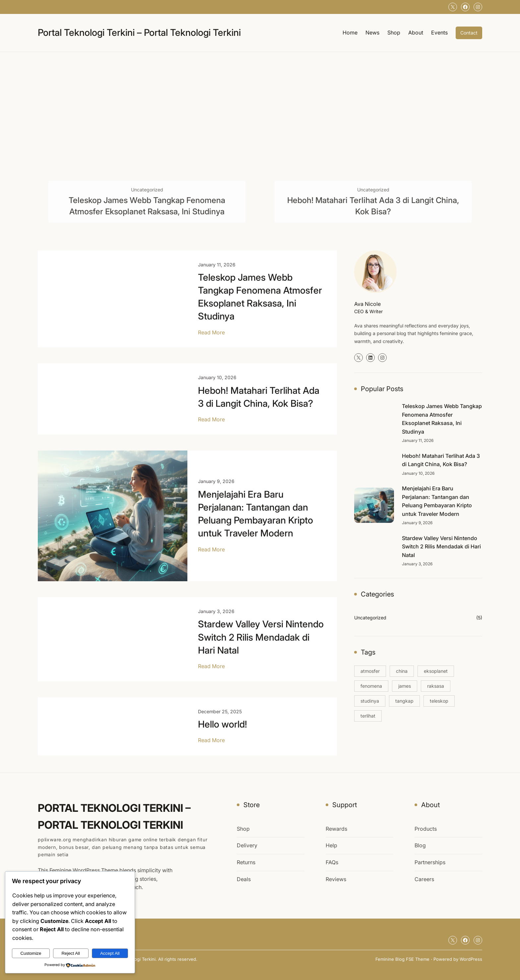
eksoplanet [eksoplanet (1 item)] (436, 671)
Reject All (71, 953)
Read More (211, 333)
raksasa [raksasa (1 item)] (436, 686)
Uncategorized (147, 190)
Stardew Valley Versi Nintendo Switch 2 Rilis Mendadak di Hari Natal (261, 637)
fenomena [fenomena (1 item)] (371, 686)
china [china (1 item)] (402, 671)
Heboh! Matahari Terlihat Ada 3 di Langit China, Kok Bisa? (373, 206)
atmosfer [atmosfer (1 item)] (370, 671)
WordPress (471, 959)
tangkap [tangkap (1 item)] (404, 701)
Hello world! (223, 724)
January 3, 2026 (216, 611)
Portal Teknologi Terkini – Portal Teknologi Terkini (139, 33)
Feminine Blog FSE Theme (402, 959)
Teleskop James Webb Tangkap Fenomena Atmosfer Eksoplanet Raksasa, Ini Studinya (147, 206)
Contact (469, 33)
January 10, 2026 (217, 377)
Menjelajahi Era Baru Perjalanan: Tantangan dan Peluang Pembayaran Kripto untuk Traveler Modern (256, 514)
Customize (31, 953)
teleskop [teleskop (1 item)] (439, 701)
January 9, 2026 (216, 481)
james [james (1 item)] (405, 686)
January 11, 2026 (217, 265)
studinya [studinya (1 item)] (370, 701)
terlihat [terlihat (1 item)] (368, 716)
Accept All (110, 953)
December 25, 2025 (220, 711)
